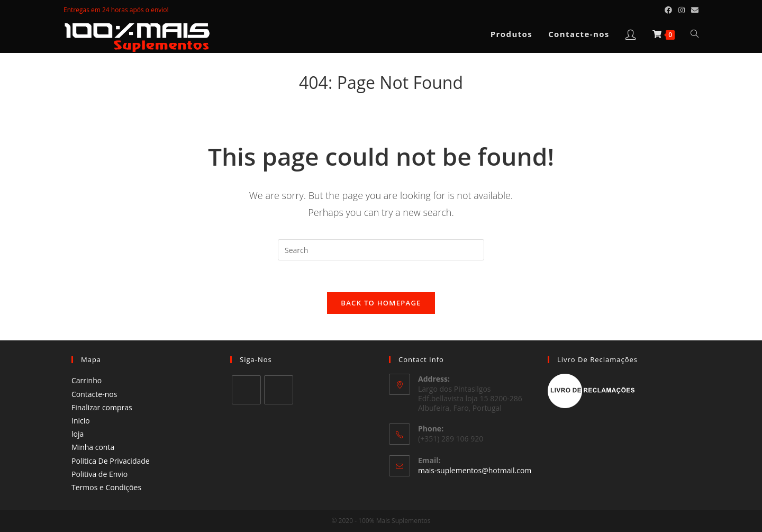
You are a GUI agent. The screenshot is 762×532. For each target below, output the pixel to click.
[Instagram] (279, 390)
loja (78, 434)
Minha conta (93, 447)
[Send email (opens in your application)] (693, 10)
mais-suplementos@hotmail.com (475, 470)
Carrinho (87, 380)
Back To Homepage (381, 303)
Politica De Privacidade (111, 461)
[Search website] (695, 34)
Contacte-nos (94, 394)
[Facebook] (246, 390)
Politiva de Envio (99, 474)
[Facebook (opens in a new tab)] (668, 10)
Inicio (81, 421)
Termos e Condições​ (106, 487)
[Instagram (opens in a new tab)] (682, 10)
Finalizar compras (102, 407)
